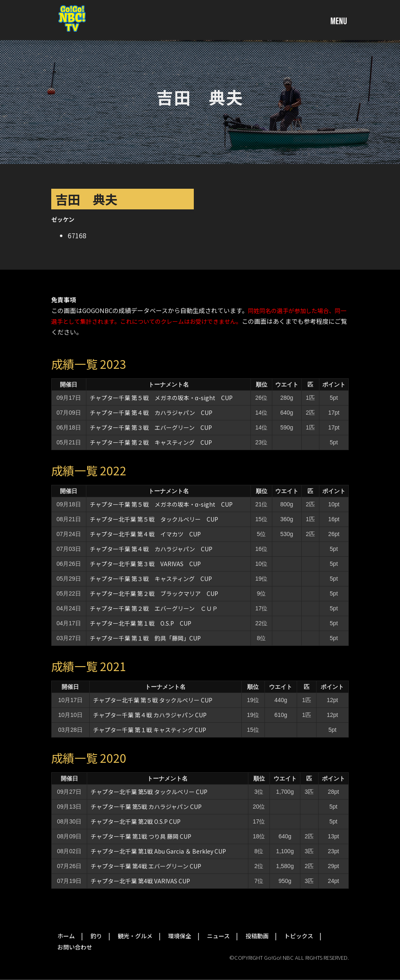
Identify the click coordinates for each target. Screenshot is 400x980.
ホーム (66, 936)
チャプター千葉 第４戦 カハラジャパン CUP (151, 413)
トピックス (299, 936)
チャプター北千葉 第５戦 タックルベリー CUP (154, 519)
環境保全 (180, 936)
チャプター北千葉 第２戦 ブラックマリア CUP (154, 593)
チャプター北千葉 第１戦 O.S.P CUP (140, 623)
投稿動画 (257, 936)
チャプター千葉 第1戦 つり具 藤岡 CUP (141, 836)
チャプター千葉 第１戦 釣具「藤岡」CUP (145, 638)
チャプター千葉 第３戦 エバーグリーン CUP (151, 427)
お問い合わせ (75, 947)
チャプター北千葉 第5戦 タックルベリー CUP (149, 792)
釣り (96, 936)
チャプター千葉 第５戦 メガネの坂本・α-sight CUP (161, 398)
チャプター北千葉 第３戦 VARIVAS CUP (145, 564)
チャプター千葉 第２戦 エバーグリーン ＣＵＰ (154, 608)
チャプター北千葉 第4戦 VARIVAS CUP (140, 881)
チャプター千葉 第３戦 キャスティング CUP (151, 579)
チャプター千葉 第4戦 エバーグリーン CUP (146, 866)
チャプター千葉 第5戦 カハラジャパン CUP (146, 807)
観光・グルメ (135, 936)
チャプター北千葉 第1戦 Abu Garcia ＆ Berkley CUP (158, 851)
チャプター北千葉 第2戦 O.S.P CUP (136, 821)
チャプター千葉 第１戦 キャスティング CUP (150, 730)
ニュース (218, 936)
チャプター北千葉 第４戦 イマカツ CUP (145, 534)
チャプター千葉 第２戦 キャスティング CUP (151, 442)
